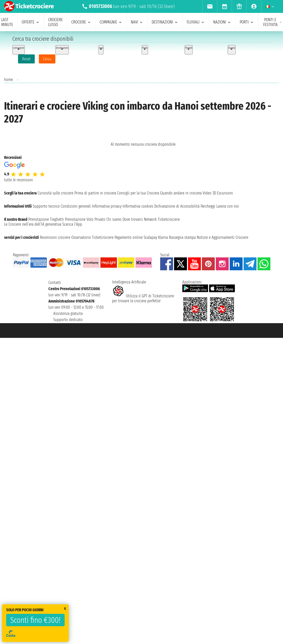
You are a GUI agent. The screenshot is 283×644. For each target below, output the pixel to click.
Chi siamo (114, 219)
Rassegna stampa (182, 237)
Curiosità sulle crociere (55, 193)
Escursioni (225, 193)
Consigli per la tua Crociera (138, 193)
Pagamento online (129, 237)
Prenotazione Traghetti (46, 219)
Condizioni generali (76, 206)
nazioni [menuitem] (222, 22)
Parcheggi (208, 206)
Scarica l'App (72, 224)
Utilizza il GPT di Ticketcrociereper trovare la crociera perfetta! (143, 298)
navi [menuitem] (137, 22)
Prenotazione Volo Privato (85, 219)
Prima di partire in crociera (95, 193)
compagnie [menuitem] (111, 22)
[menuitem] (210, 6)
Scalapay (150, 237)
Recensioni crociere (55, 237)
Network (150, 219)
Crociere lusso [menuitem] (55, 22)
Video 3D (209, 193)
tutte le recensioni (19, 180)
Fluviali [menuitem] (196, 22)
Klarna (163, 237)
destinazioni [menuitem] (165, 22)
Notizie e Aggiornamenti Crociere (222, 237)
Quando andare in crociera (181, 193)
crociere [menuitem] (81, 22)
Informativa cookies (138, 206)
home (8, 80)
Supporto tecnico (46, 206)
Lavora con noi (228, 206)
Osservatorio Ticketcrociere (92, 237)
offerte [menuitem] (31, 22)
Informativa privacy (107, 206)
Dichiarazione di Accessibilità (177, 206)
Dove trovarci (133, 219)
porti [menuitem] (247, 22)
